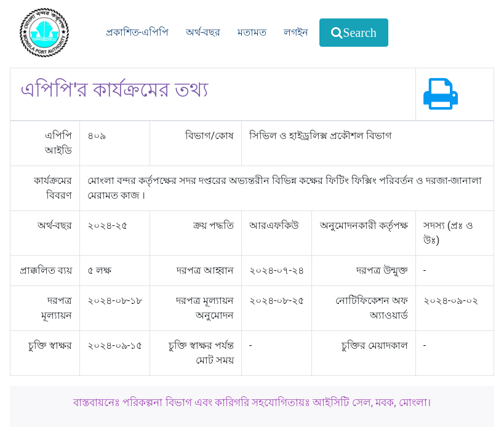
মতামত (252, 32)
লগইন (296, 32)
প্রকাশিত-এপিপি (137, 32)
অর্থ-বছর (203, 32)
